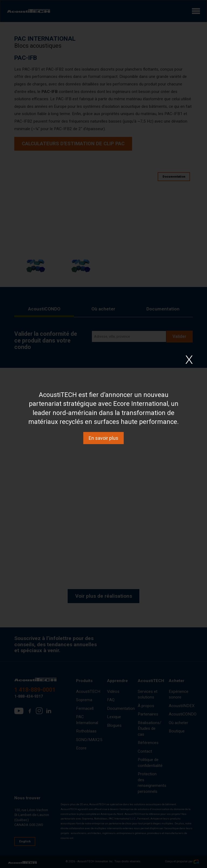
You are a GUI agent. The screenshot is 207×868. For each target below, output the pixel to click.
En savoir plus (103, 438)
